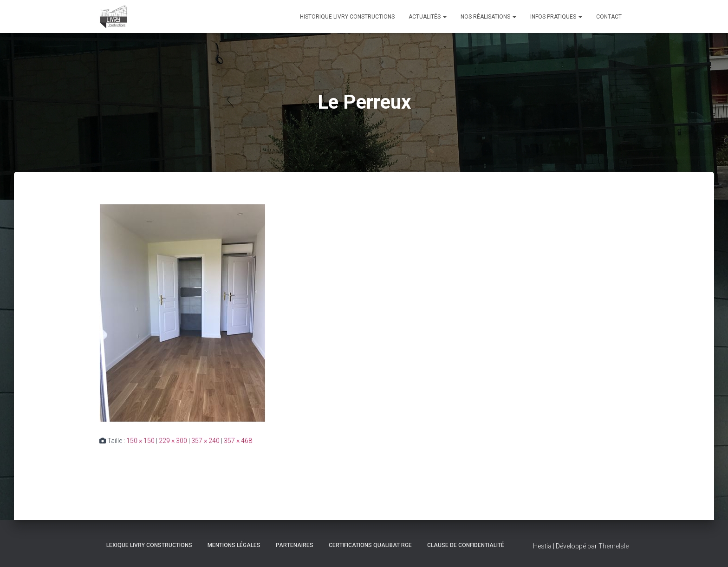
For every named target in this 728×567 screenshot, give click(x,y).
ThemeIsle (614, 546)
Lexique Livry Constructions (149, 545)
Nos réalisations (488, 17)
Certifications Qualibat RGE (370, 545)
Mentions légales (234, 545)
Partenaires (295, 545)
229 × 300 (173, 441)
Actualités (428, 17)
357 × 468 (238, 441)
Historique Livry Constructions (347, 17)
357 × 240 (205, 441)
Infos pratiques (556, 17)
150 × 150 (140, 441)
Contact (609, 17)
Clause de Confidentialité (466, 545)
